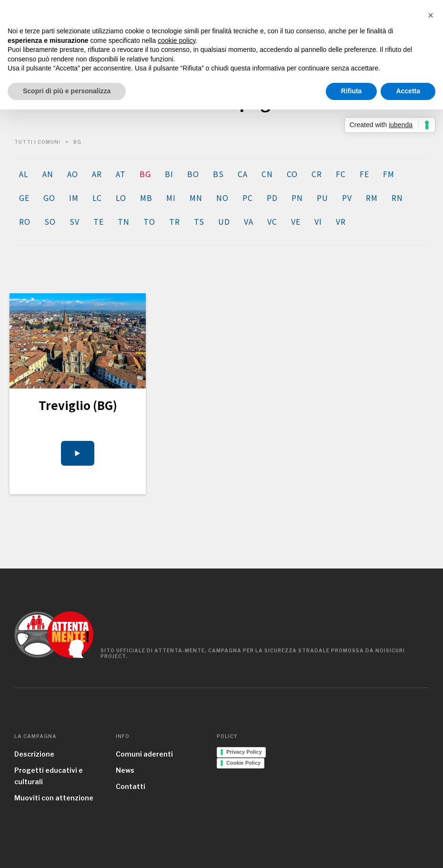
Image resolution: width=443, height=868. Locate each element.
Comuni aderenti (144, 754)
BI (169, 174)
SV (74, 221)
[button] (431, 15)
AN (48, 174)
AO (72, 174)
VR (341, 221)
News (125, 770)
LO (121, 198)
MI (171, 198)
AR (97, 174)
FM (388, 174)
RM (372, 198)
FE (364, 174)
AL (24, 174)
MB (146, 198)
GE (24, 198)
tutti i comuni (37, 142)
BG (145, 174)
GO (49, 198)
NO (222, 198)
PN (297, 198)
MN (196, 198)
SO (50, 221)
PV (347, 198)
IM (74, 198)
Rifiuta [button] (352, 91)
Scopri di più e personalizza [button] (67, 91)
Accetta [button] (408, 91)
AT (121, 174)
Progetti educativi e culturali (49, 776)
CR (317, 174)
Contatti (131, 786)
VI (318, 221)
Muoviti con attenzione (54, 798)
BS (218, 174)
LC (97, 198)
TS (199, 221)
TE (98, 221)
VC (272, 221)
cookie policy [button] (176, 40)
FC (341, 174)
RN (397, 198)
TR (174, 221)
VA (248, 221)
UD (224, 221)
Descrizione (34, 754)
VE (296, 221)
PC (247, 198)
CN (267, 174)
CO (292, 174)
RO (25, 221)
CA (242, 174)
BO (193, 174)
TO (149, 221)
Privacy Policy (244, 752)
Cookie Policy (243, 763)
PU (322, 198)
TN (123, 221)
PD (272, 198)
